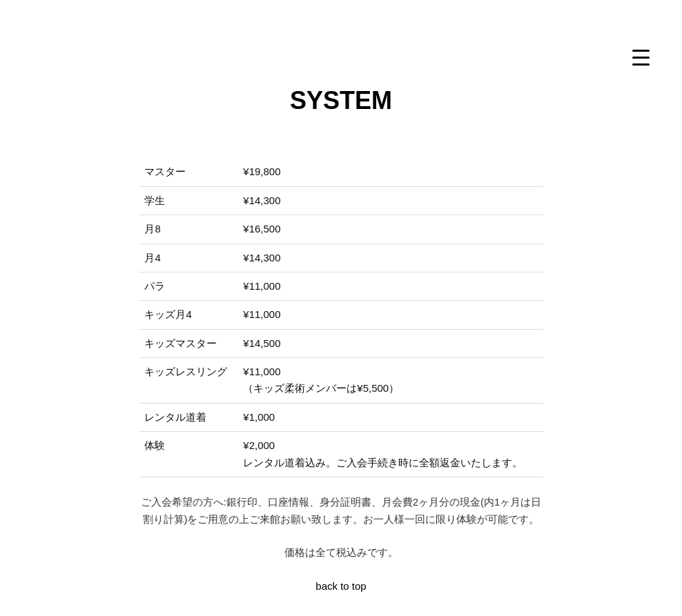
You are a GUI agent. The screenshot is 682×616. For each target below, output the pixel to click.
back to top (341, 586)
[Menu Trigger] (641, 57)
